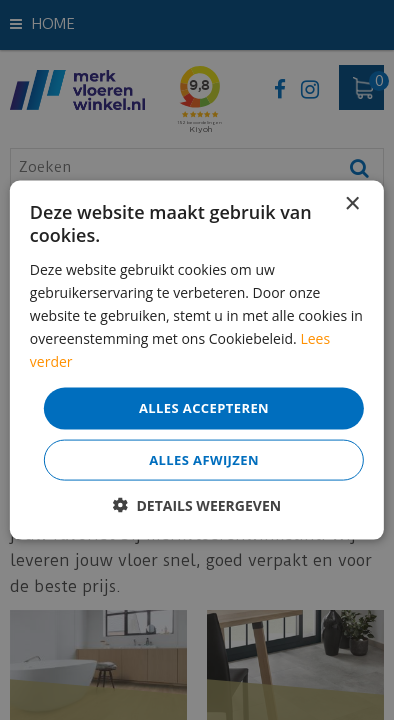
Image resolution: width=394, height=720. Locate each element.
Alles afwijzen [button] (204, 459)
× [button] (351, 204)
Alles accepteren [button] (204, 408)
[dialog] (197, 360)
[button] (197, 504)
